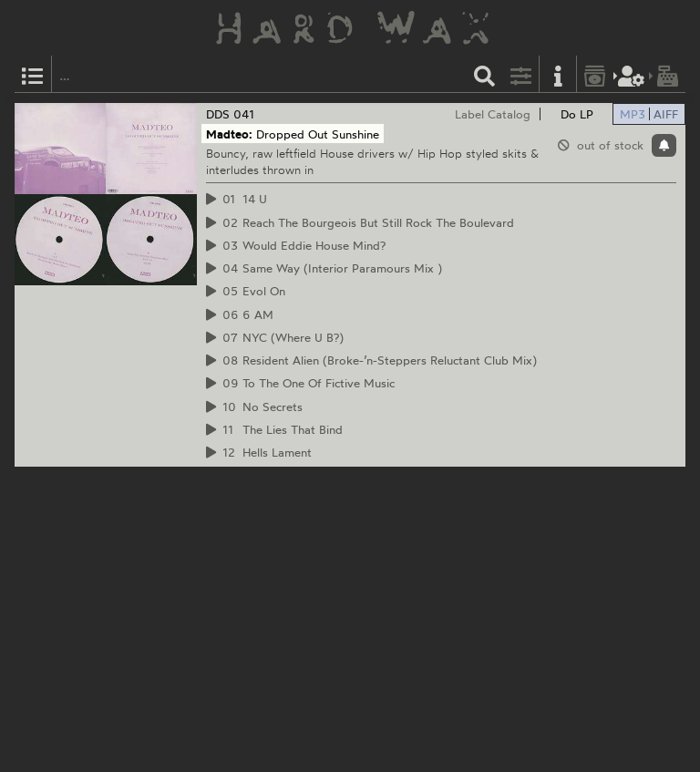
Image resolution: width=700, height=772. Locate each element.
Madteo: (229, 134)
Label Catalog (493, 114)
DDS (218, 114)
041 (244, 114)
